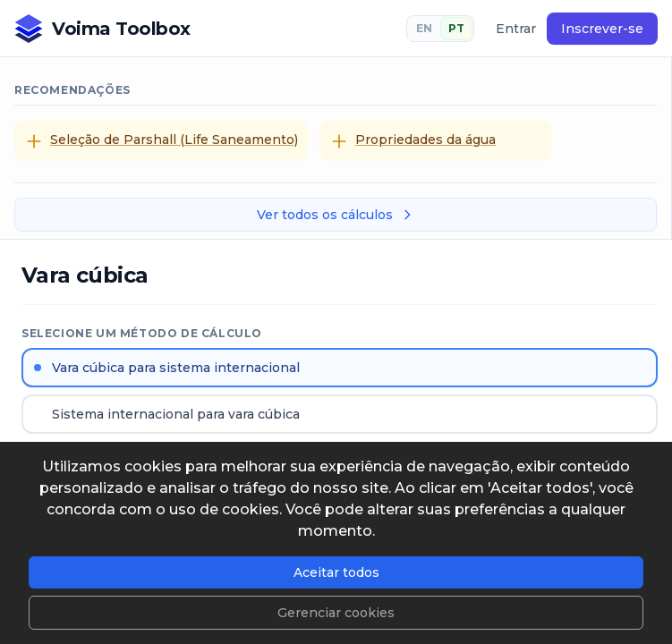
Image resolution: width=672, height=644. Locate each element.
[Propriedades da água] (436, 140)
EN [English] (424, 28)
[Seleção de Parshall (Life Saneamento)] (162, 140)
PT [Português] (456, 28)
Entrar (516, 29)
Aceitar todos (336, 572)
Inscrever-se (602, 29)
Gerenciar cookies (336, 613)
